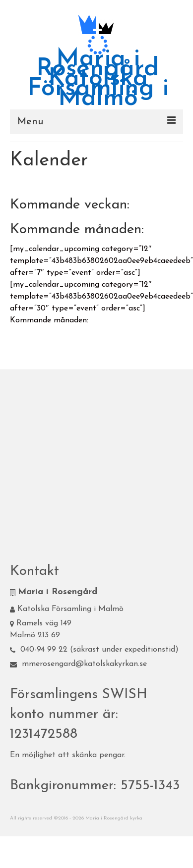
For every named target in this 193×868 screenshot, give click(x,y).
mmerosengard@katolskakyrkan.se (78, 664)
